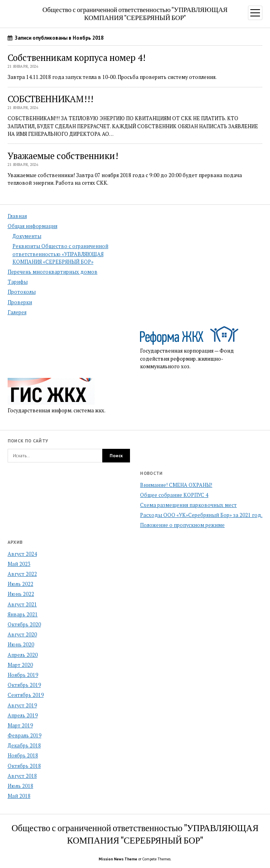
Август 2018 (22, 776)
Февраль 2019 (24, 736)
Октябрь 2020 (24, 625)
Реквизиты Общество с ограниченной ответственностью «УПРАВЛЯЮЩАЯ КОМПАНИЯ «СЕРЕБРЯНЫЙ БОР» (60, 254)
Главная (17, 216)
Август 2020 (22, 635)
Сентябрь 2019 (26, 695)
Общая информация (32, 226)
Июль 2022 (20, 584)
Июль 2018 (20, 786)
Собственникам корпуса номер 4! (77, 58)
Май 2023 (19, 564)
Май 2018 (19, 796)
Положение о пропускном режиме (182, 525)
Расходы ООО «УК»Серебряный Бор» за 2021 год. (201, 515)
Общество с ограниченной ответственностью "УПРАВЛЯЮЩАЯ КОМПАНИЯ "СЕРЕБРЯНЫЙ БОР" (135, 13)
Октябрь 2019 (24, 685)
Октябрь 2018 (24, 766)
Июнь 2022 (21, 594)
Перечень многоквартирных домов (53, 272)
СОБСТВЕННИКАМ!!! (51, 99)
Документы (27, 236)
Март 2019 (20, 726)
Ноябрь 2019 (23, 675)
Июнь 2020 (21, 645)
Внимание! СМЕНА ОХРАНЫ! (176, 485)
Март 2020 (20, 665)
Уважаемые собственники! (63, 156)
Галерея (17, 312)
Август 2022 (22, 574)
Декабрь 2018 (24, 746)
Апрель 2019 (23, 716)
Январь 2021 (23, 615)
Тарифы (18, 282)
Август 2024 (22, 554)
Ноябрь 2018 (23, 756)
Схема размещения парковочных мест (188, 505)
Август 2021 (22, 605)
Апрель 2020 (23, 655)
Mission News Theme (118, 859)
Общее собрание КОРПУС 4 (174, 495)
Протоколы (22, 292)
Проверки (20, 302)
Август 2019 (22, 706)
